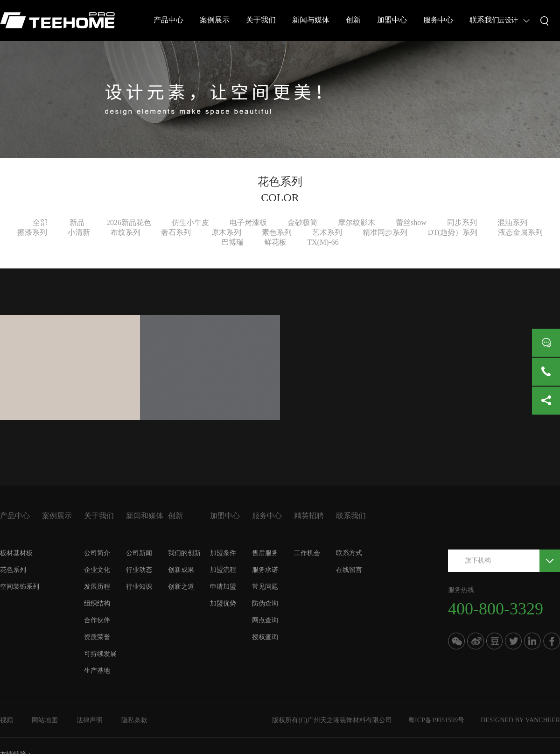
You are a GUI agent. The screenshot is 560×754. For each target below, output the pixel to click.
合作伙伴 (97, 620)
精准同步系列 (385, 232)
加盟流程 (223, 570)
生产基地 (97, 671)
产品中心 (168, 20)
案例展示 (215, 20)
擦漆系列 (32, 232)
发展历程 (97, 587)
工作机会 (307, 553)
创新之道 (181, 587)
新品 (77, 222)
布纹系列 (126, 232)
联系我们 (484, 20)
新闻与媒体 (311, 20)
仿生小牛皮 (190, 222)
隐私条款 (134, 720)
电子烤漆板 (248, 222)
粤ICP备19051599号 (436, 720)
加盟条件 (223, 553)
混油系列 (512, 222)
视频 (7, 720)
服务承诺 (265, 570)
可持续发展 (100, 654)
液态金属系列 (520, 232)
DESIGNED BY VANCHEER (520, 720)
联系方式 (349, 553)
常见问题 (265, 587)
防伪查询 (265, 603)
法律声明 (90, 720)
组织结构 (97, 603)
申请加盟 (223, 587)
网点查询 (265, 620)
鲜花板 (275, 242)
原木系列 (226, 232)
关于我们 (261, 20)
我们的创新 (184, 553)
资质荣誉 (97, 637)
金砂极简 (302, 222)
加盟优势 (223, 603)
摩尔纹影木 (357, 222)
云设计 (508, 20)
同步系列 (462, 222)
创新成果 (181, 570)
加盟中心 (392, 20)
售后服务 (265, 553)
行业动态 (139, 570)
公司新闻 (139, 553)
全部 (40, 222)
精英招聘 (309, 516)
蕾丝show (411, 222)
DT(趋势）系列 (453, 232)
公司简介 (97, 553)
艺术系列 (327, 232)
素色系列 (277, 232)
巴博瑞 (232, 242)
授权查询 (265, 637)
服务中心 (438, 20)
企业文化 (97, 570)
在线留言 (349, 570)
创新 (353, 20)
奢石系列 (176, 232)
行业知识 (139, 587)
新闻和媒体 (145, 516)
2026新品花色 (129, 222)
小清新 (79, 232)
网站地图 (45, 720)
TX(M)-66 (323, 242)
